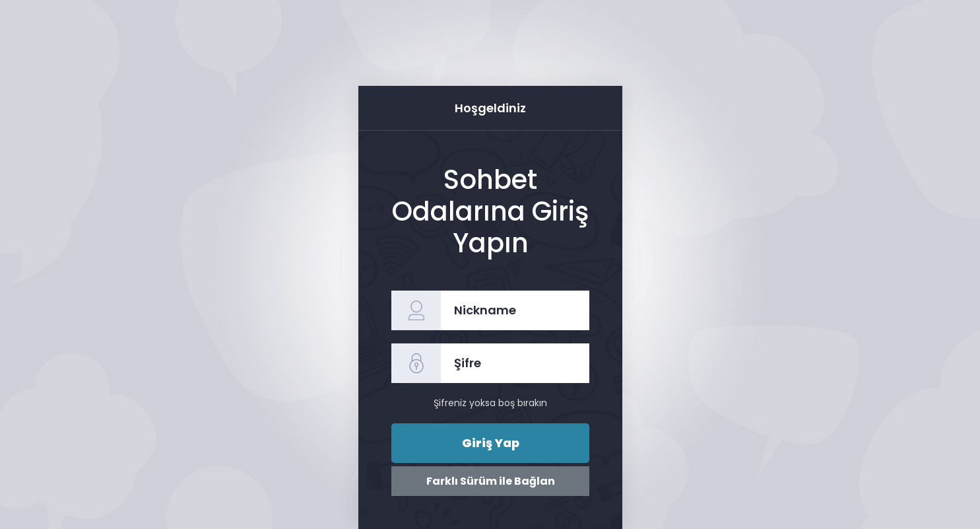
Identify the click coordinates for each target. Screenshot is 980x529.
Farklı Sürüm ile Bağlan (490, 481)
